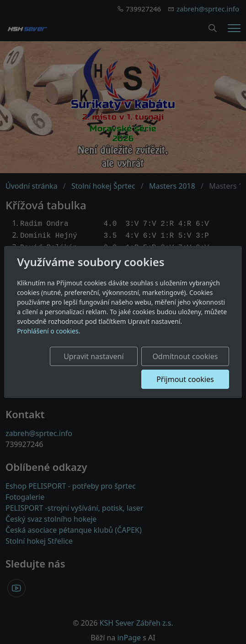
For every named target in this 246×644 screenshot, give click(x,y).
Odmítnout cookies (185, 356)
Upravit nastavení (94, 356)
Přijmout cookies (185, 379)
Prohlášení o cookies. (48, 331)
